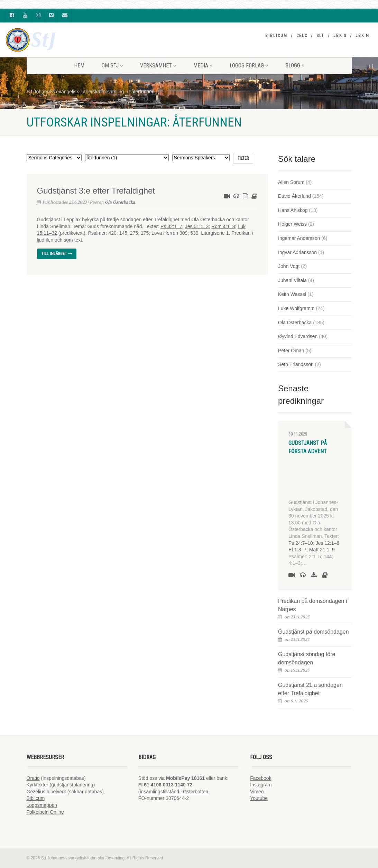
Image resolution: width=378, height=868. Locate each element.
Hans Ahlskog (293, 210)
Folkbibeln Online (45, 812)
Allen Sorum (291, 182)
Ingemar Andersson (299, 238)
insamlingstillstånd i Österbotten (174, 792)
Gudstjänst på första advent (308, 447)
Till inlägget (57, 254)
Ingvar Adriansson (297, 252)
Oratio (33, 778)
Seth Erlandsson (296, 364)
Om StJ (112, 66)
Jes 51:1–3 (197, 226)
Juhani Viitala (292, 280)
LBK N (362, 36)
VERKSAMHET (158, 66)
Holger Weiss (292, 224)
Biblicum (276, 36)
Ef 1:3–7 (297, 550)
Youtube (259, 798)
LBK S (340, 36)
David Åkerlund (294, 196)
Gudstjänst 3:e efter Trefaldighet (96, 191)
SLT (320, 36)
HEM (79, 66)
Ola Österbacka (120, 202)
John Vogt (289, 266)
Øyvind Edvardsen (298, 336)
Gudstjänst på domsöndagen (314, 632)
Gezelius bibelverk (46, 792)
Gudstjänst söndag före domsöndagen (307, 658)
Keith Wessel (292, 294)
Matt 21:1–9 (322, 550)
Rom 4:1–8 (223, 226)
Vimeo (257, 792)
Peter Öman (291, 351)
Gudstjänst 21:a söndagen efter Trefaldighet (310, 689)
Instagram (261, 785)
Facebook (261, 778)
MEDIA (203, 66)
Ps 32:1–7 (171, 226)
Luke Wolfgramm (296, 308)
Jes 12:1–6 (328, 543)
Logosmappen (42, 805)
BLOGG (295, 66)
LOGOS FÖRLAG (249, 66)
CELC (302, 36)
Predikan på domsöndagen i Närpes (312, 605)
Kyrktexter (38, 785)
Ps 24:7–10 (301, 543)
